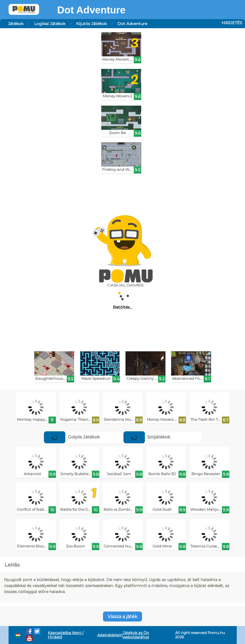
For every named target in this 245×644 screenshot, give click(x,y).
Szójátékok (147, 437)
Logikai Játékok (50, 24)
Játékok (16, 24)
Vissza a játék (122, 617)
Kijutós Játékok (91, 24)
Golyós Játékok (72, 437)
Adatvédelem (110, 635)
